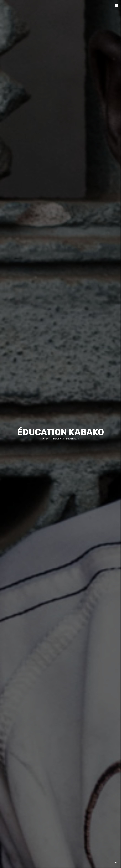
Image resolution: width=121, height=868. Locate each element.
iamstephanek (74, 439)
